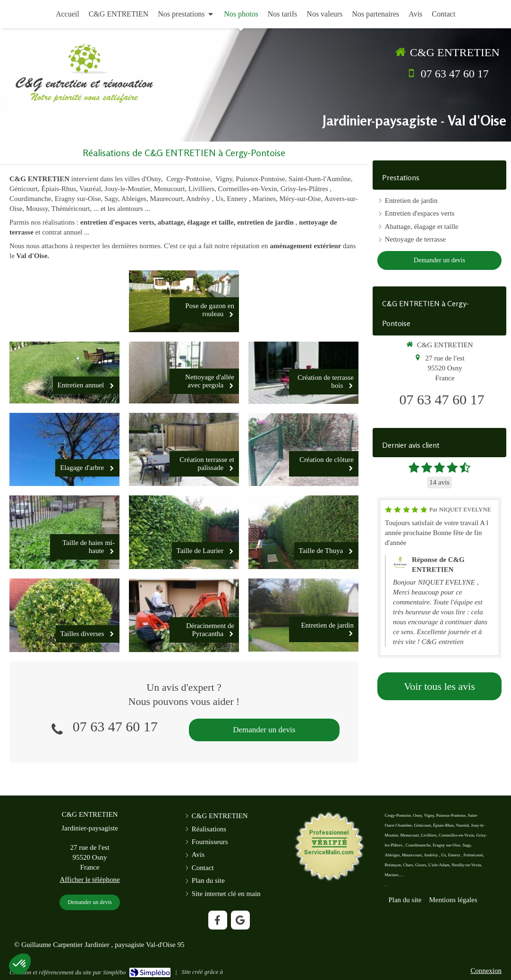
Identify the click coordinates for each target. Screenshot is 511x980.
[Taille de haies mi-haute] (64, 532)
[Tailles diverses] (64, 615)
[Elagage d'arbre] (64, 449)
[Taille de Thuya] (303, 532)
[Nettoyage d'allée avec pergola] (184, 373)
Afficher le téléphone (89, 879)
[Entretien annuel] (64, 373)
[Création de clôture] (303, 450)
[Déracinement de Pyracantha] (184, 615)
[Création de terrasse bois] (303, 373)
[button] (20, 964)
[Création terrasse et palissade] (184, 449)
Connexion (486, 971)
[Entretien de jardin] (303, 615)
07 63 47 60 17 (455, 74)
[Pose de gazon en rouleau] (184, 301)
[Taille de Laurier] (184, 532)
